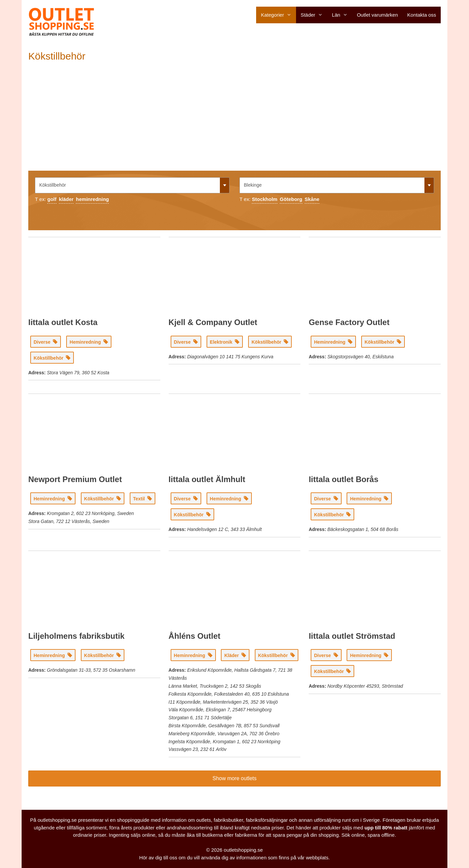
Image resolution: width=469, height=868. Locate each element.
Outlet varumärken (377, 15)
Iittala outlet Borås (343, 479)
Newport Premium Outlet (75, 479)
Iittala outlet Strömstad (352, 636)
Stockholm (265, 199)
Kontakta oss (422, 15)
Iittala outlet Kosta (63, 322)
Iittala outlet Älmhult (207, 479)
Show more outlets (235, 778)
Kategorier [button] (278, 15)
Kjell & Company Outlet (213, 322)
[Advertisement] (234, 121)
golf (52, 199)
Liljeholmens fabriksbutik (76, 636)
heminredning (92, 199)
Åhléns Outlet (195, 636)
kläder (66, 199)
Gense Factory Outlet (349, 322)
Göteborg (291, 199)
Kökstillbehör (57, 56)
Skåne (312, 199)
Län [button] (342, 15)
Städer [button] (314, 15)
